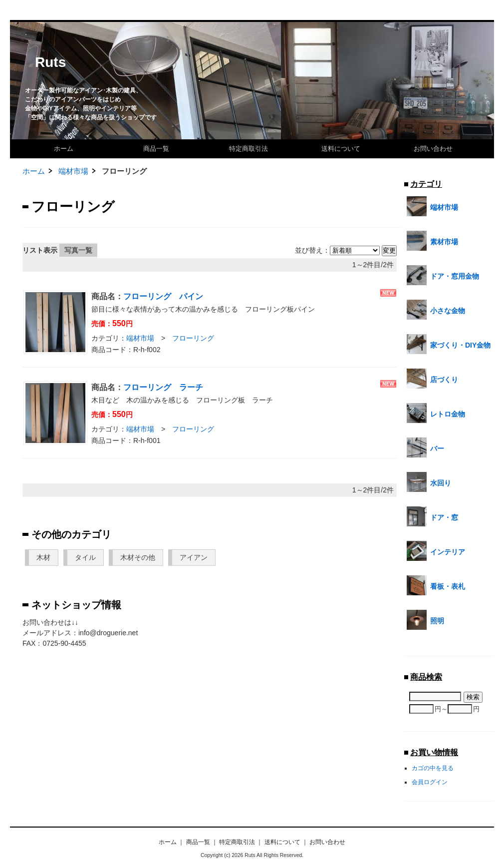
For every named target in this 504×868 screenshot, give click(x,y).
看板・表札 (436, 585)
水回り (429, 482)
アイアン (194, 557)
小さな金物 (436, 310)
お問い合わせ (433, 149)
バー (425, 447)
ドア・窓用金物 (443, 275)
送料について (341, 149)
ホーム (64, 149)
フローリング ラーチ (163, 387)
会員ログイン (430, 782)
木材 (43, 557)
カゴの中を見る (433, 768)
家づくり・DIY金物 (449, 344)
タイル (85, 557)
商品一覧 (156, 149)
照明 (425, 620)
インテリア (436, 551)
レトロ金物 (436, 413)
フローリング (193, 338)
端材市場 (73, 171)
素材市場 (432, 241)
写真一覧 (78, 250)
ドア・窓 (432, 516)
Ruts (50, 62)
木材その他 (138, 557)
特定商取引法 (249, 149)
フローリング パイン (163, 296)
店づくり (432, 379)
